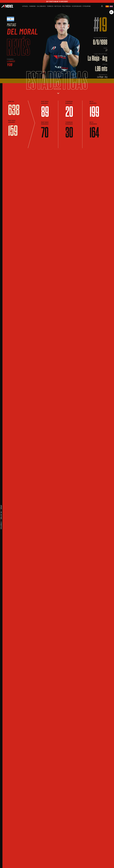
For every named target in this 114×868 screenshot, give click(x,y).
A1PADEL (25, 6)
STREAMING (87, 6)
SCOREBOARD (77, 6)
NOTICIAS (58, 6)
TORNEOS (50, 6)
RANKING (33, 6)
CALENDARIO (41, 6)
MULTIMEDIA (67, 6)
